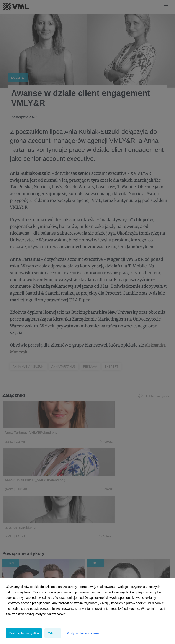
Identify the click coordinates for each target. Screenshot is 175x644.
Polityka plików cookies (83, 633)
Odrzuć (53, 633)
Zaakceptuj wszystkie (24, 633)
